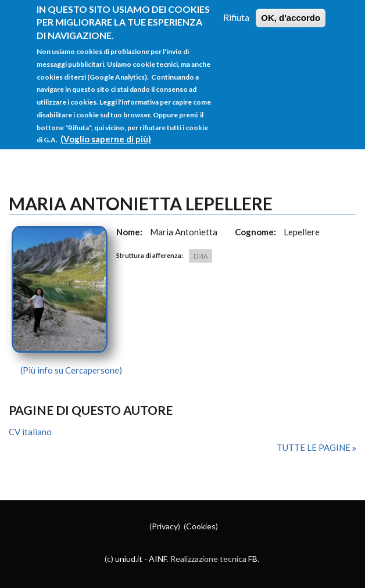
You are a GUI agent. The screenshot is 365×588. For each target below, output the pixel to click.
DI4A (201, 256)
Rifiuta (236, 6)
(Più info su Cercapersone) (71, 370)
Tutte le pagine (314, 447)
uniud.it (129, 559)
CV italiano (30, 432)
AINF (158, 559)
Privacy (165, 526)
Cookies (201, 526)
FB (253, 559)
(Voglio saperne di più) (106, 128)
